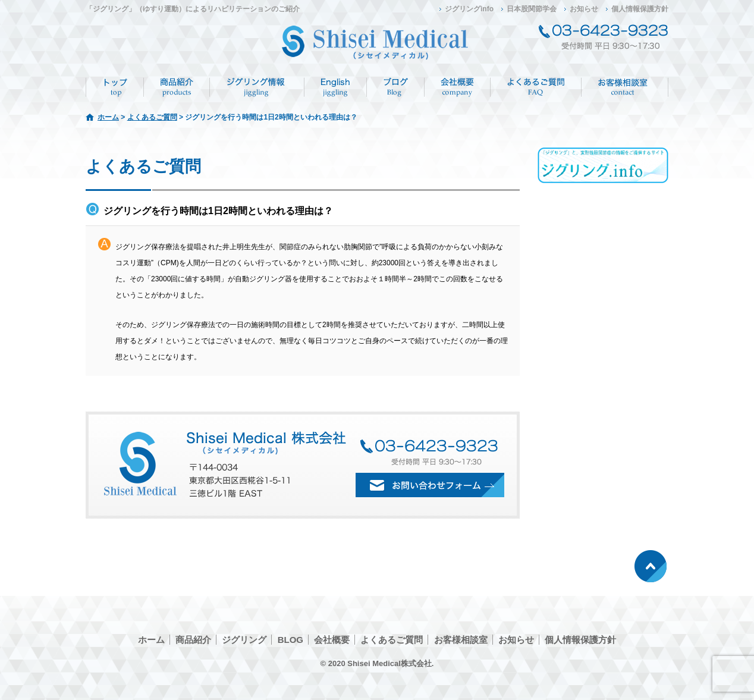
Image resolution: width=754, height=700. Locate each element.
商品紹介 (177, 87)
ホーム (115, 87)
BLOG (290, 640)
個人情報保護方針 (640, 9)
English (336, 87)
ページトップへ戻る (651, 566)
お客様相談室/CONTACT (625, 87)
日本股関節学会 (532, 9)
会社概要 (458, 87)
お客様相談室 (461, 640)
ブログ (396, 87)
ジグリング (257, 87)
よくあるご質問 (536, 87)
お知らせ (584, 9)
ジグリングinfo (469, 9)
